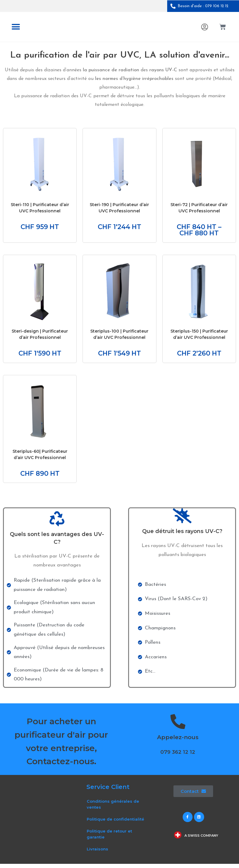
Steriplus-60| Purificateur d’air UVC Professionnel (40, 457)
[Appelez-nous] (178, 726)
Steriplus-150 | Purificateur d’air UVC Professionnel (199, 336)
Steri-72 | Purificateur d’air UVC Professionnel (199, 208)
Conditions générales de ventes (113, 808)
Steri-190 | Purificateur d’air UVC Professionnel (119, 208)
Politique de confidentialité (115, 823)
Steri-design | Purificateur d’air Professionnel (40, 336)
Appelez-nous (178, 741)
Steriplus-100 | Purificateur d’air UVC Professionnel (119, 336)
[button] (16, 27)
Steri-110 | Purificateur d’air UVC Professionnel (40, 208)
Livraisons (97, 853)
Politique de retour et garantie (109, 838)
